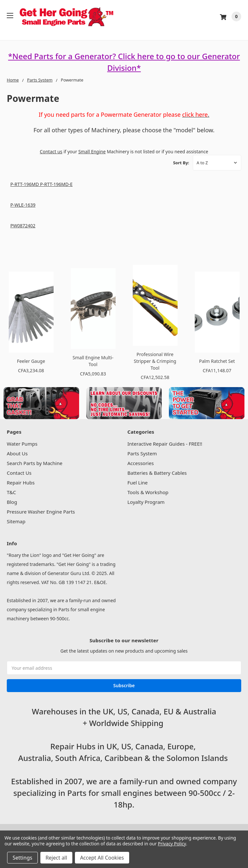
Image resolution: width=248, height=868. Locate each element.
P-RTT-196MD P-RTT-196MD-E (41, 184)
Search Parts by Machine (35, 463)
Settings (22, 858)
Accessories (141, 463)
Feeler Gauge (31, 361)
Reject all (56, 858)
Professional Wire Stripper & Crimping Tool (155, 361)
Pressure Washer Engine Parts (41, 512)
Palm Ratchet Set (217, 361)
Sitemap (16, 521)
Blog (12, 502)
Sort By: (181, 163)
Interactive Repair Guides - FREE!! (165, 444)
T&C (11, 492)
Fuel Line (138, 483)
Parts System (142, 453)
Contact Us (19, 473)
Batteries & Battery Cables (157, 473)
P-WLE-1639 (23, 205)
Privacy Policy (172, 844)
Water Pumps (22, 444)
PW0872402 (23, 226)
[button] (41, 403)
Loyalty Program (146, 502)
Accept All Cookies (102, 858)
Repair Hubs (21, 483)
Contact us (51, 152)
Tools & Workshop (148, 492)
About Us (17, 453)
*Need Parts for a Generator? (63, 56)
